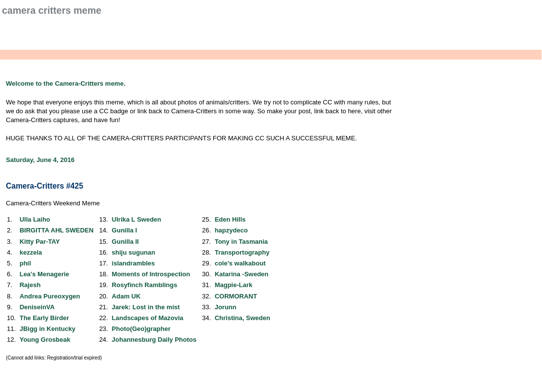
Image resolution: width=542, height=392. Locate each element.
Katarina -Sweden (242, 274)
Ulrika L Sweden (136, 219)
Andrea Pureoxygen (50, 296)
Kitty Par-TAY (40, 242)
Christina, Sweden (243, 318)
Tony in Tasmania (241, 242)
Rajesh (30, 285)
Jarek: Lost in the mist (146, 307)
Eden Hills (230, 219)
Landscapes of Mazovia (148, 318)
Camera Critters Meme (52, 10)
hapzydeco (231, 230)
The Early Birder (44, 318)
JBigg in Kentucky (48, 329)
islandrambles (133, 263)
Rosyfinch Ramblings (145, 285)
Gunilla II (125, 242)
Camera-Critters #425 (45, 186)
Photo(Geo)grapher (141, 329)
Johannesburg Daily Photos (154, 340)
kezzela (31, 252)
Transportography (242, 252)
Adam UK (126, 296)
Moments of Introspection (151, 274)
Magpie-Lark (234, 285)
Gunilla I (124, 230)
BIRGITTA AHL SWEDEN (57, 230)
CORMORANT (236, 296)
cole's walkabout (240, 263)
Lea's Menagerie (45, 274)
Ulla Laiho (35, 219)
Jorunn (226, 307)
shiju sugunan (134, 252)
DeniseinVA (37, 307)
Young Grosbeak (45, 340)
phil (25, 263)
